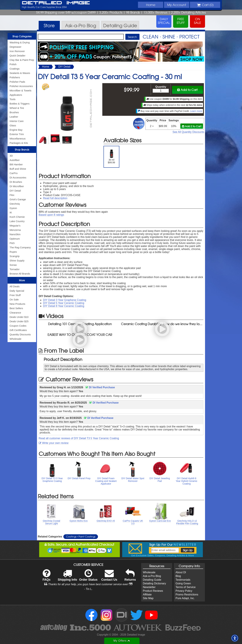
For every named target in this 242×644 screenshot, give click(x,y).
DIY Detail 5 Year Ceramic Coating (64, 303)
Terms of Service (185, 587)
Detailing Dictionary (154, 583)
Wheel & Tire (17, 108)
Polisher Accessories (21, 86)
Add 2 (192, 126)
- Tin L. (88, 589)
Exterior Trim (17, 134)
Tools (13, 99)
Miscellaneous (18, 139)
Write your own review (54, 443)
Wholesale (15, 339)
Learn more (196, 111)
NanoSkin (15, 234)
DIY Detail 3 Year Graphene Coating (65, 300)
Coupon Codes (18, 326)
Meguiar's (15, 226)
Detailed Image (56, 3)
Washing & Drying (20, 42)
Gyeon (13, 208)
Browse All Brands (20, 274)
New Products (17, 304)
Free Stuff (15, 295)
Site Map (148, 598)
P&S (12, 243)
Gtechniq (15, 204)
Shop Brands (22, 150)
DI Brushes (16, 182)
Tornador (15, 269)
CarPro (14, 173)
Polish (13, 64)
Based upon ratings (51, 215)
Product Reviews (153, 591)
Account (177, 5)
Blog (178, 576)
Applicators (16, 95)
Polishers (15, 77)
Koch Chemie (17, 217)
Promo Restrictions (187, 595)
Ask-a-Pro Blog (152, 576)
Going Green (183, 583)
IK (11, 212)
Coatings (15, 69)
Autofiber (15, 160)
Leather (14, 117)
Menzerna (15, 230)
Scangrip (15, 256)
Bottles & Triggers (19, 104)
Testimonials (183, 580)
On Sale (14, 299)
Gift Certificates (18, 330)
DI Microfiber (17, 186)
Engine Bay (16, 130)
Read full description (55, 198)
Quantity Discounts (20, 334)
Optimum (15, 239)
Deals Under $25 (19, 321)
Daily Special (17, 291)
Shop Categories (22, 36)
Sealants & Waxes (20, 73)
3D (11, 156)
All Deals (15, 286)
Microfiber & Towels (21, 90)
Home (151, 5)
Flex (12, 195)
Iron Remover (17, 51)
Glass (13, 125)
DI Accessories (18, 178)
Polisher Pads (17, 82)
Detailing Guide (152, 580)
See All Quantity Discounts (188, 132)
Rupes (13, 252)
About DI (181, 572)
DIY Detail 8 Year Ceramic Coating (64, 306)
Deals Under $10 (19, 317)
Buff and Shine (18, 169)
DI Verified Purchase (100, 387)
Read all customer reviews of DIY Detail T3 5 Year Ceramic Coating (79, 438)
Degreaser (15, 47)
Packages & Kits (19, 143)
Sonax (13, 265)
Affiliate (147, 595)
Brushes (14, 112)
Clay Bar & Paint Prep (22, 60)
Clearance (15, 313)
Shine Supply (17, 261)
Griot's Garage (18, 199)
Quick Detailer (17, 56)
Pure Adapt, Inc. (185, 598)
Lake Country (17, 221)
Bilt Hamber (16, 164)
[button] (235, 638)
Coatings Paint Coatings (81, 536)
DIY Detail (15, 191)
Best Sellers (16, 308)
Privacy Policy (184, 591)
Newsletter (149, 587)
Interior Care (17, 121)
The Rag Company (20, 247)
